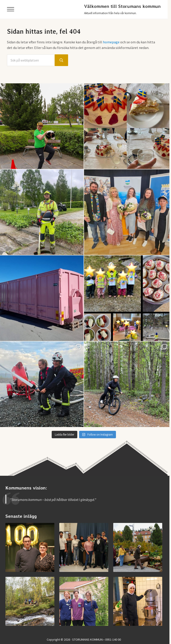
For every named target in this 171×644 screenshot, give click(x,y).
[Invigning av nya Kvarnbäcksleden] (30, 601)
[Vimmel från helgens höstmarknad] (138, 548)
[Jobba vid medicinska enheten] (84, 601)
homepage (111, 42)
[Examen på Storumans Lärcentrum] (84, 548)
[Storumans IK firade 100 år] (30, 548)
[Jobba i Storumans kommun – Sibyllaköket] (138, 601)
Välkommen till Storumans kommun (122, 6)
